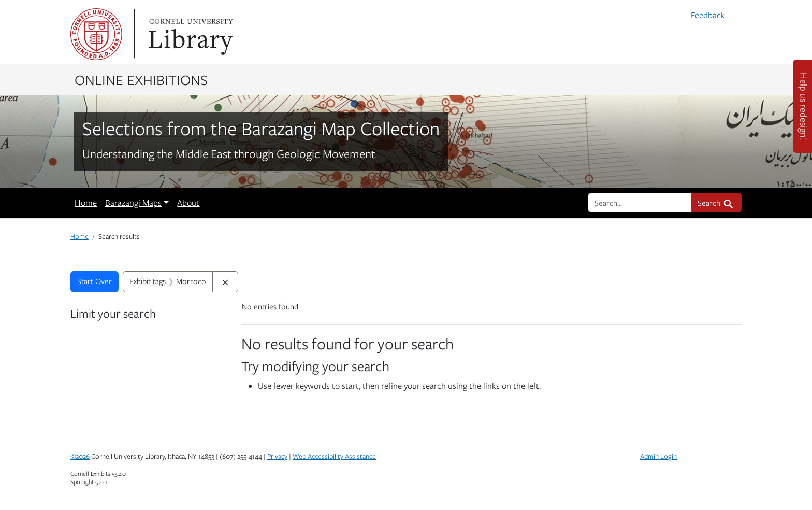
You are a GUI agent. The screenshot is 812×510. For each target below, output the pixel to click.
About (188, 203)
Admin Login (658, 456)
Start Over (95, 281)
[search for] (640, 203)
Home (86, 203)
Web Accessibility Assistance (334, 456)
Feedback (708, 15)
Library (190, 34)
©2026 (80, 456)
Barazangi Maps (133, 203)
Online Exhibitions (141, 79)
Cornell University (96, 34)
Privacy (277, 456)
